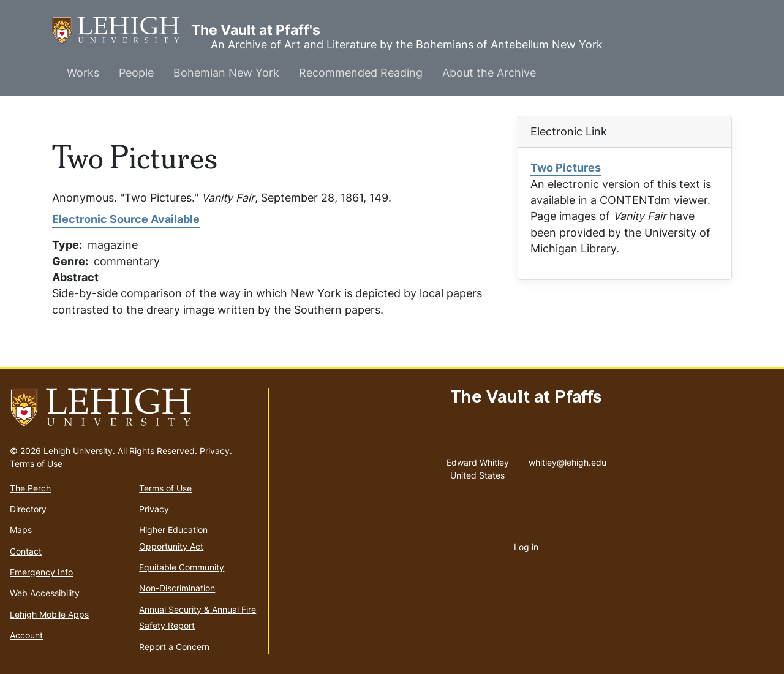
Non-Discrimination (177, 588)
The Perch (30, 488)
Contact (26, 551)
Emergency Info (41, 572)
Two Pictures (566, 168)
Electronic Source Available (126, 219)
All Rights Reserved (156, 451)
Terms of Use (36, 464)
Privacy (215, 451)
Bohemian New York (226, 73)
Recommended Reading (361, 73)
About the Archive (489, 73)
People (136, 73)
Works (83, 73)
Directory (28, 509)
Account (26, 635)
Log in (526, 547)
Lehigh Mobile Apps (49, 614)
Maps (21, 530)
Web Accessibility (45, 593)
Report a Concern (174, 647)
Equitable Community (182, 567)
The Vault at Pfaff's (122, 30)
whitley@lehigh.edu (567, 460)
